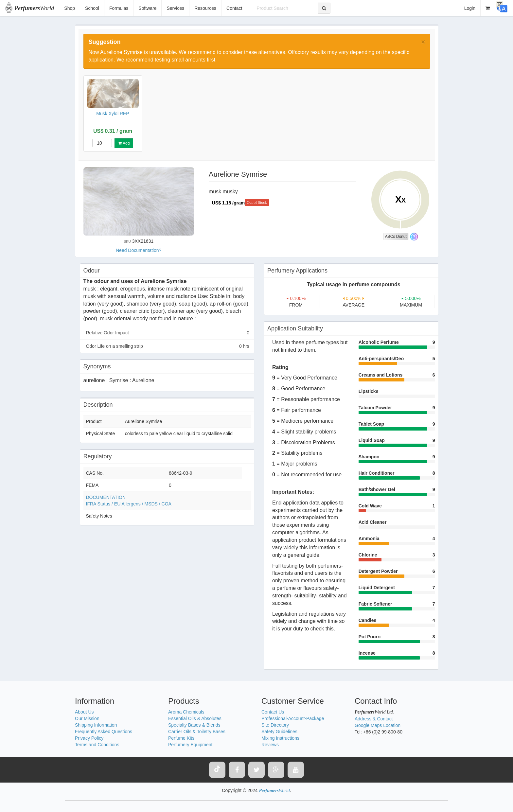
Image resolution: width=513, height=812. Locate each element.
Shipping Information (96, 725)
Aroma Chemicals (186, 712)
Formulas (119, 8)
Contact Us (273, 712)
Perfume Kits (181, 738)
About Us (84, 712)
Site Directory (275, 725)
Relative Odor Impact (168, 333)
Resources (205, 8)
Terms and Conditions (97, 745)
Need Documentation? (139, 250)
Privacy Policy (89, 738)
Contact (234, 8)
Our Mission (87, 718)
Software (147, 8)
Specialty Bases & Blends (194, 725)
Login (470, 8)
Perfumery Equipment (190, 745)
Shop (70, 8)
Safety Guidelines (279, 732)
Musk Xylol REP (113, 114)
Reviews (270, 745)
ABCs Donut (396, 237)
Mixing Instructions (280, 738)
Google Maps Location (378, 725)
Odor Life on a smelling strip (168, 346)
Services (175, 8)
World (34, 8)
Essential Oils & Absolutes (195, 718)
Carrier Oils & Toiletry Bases (197, 732)
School (92, 8)
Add (124, 143)
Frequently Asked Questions (104, 732)
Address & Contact (374, 719)
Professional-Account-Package (293, 718)
